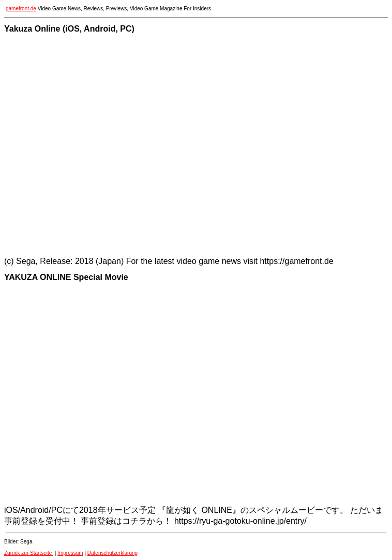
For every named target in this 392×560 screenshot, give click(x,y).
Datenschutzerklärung (112, 553)
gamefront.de (21, 9)
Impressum (70, 553)
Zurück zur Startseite (29, 553)
